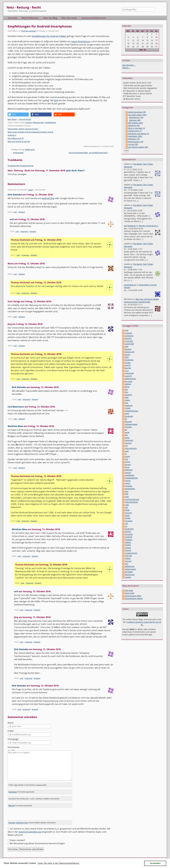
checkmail (129, 373)
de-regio (129, 381)
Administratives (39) (137, 112)
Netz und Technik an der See (19, 141)
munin (128, 481)
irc (126, 454)
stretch (128, 531)
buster (128, 363)
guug (127, 432)
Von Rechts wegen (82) (138, 147)
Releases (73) (134, 139)
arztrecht (129, 341)
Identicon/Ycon (22, 821)
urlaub (128, 548)
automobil (129, 344)
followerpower (38, 122)
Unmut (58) (133, 144)
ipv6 (127, 451)
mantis (128, 473)
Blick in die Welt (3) (137, 128)
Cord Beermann (16, 407)
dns (127, 392)
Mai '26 (143, 50)
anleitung (129, 336)
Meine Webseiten (30, 18)
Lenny (128, 462)
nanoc (128, 483)
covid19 (128, 376)
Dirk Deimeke (15, 195)
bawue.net (130, 352)
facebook (129, 416)
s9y (126, 507)
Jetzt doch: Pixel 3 (75, 171)
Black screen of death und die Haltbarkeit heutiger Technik (30, 132)
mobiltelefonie (50, 122)
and (127, 330)
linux (127, 467)
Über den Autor (69, 18)
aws (127, 346)
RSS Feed (129, 590)
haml (127, 438)
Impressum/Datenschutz (94, 18)
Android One (48, 198)
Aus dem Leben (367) (137, 115)
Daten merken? (17, 839)
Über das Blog (50, 18)
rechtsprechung (132, 499)
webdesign (130, 566)
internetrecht (131, 448)
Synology (129, 534)
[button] (18, 114)
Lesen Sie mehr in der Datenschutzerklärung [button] (58, 863)
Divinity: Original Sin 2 (148, 226)
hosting (128, 443)
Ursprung (24, 231)
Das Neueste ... (129, 65)
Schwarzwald (18, 153)
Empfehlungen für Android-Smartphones (40, 26)
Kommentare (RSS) (133, 596)
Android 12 (12, 135)
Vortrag (128, 561)
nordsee (129, 486)
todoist (128, 542)
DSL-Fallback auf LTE (16, 138)
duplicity (129, 405)
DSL (127, 403)
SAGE (127, 510)
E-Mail (11, 731)
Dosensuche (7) (135, 131)
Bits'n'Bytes (12, 119)
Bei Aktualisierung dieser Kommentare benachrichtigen (37, 842)
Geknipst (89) (135, 120)
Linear (31, 190)
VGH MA (128, 556)
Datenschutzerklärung (30, 830)
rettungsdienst (131, 502)
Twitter (128, 545)
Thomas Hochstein (29, 31)
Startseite (12, 18)
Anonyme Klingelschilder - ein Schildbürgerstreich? (88, 153)
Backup (128, 349)
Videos (128, 558)
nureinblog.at (130, 285)
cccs (127, 371)
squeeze (129, 521)
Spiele (128, 518)
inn (126, 446)
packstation (130, 489)
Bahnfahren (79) (136, 117)
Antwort (22, 212)
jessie (127, 456)
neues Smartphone (81, 41)
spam (127, 515)
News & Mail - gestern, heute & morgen (23, 129)
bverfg (128, 365)
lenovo (128, 465)
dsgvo (128, 400)
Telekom (129, 540)
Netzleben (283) (135, 136)
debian (128, 384)
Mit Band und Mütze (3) (139, 134)
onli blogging (130, 226)
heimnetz (129, 440)
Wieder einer (30, 149)
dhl (126, 389)
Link (15, 212)
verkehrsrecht (131, 553)
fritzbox (128, 427)
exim (127, 413)
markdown (130, 475)
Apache (128, 338)
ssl (126, 526)
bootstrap (129, 360)
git (126, 430)
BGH (127, 357)
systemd (129, 537)
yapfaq (128, 577)
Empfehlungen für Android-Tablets (49, 36)
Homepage (13, 739)
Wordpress (130, 575)
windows (129, 572)
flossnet (128, 422)
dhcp (127, 387)
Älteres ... (126, 68)
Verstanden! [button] (155, 863)
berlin (128, 355)
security (128, 513)
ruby (127, 505)
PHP (127, 494)
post (127, 497)
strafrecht (129, 529)
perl (127, 491)
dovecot (128, 395)
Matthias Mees (15, 426)
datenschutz (130, 379)
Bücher (128, 368)
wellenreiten (130, 569)
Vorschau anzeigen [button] (17, 174)
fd (126, 419)
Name (11, 723)
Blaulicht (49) (134, 125)
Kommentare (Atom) (134, 598)
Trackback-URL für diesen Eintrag (20, 166)
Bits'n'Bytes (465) (136, 123)
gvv (126, 435)
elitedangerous (132, 411)
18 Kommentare (25, 119)
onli (12, 219)
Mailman (129, 470)
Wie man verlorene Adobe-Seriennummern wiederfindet (142, 300)
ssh (126, 523)
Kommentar (14, 747)
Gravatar (12, 821)
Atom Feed (130, 593)
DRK (127, 397)
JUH (127, 459)
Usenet (128, 550)
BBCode (12, 804)
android (29, 122)
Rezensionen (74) (136, 142)
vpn (127, 564)
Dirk (56, 100)
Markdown (13, 790)
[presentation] (28, 813)
